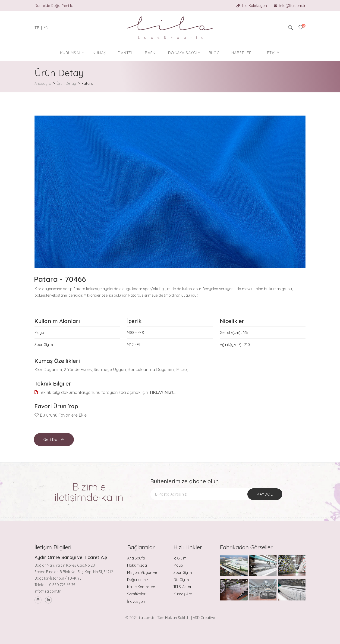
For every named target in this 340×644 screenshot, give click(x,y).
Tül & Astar (183, 587)
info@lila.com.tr (290, 6)
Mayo (178, 565)
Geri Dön (54, 440)
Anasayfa (43, 83)
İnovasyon (136, 601)
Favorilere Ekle (72, 415)
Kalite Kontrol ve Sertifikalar (141, 590)
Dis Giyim (181, 580)
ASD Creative (204, 618)
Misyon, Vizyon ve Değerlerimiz (142, 576)
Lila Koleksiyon (252, 6)
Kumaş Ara (183, 594)
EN (46, 28)
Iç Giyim (180, 558)
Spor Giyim (183, 572)
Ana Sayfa (136, 558)
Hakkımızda (137, 565)
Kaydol (265, 494)
